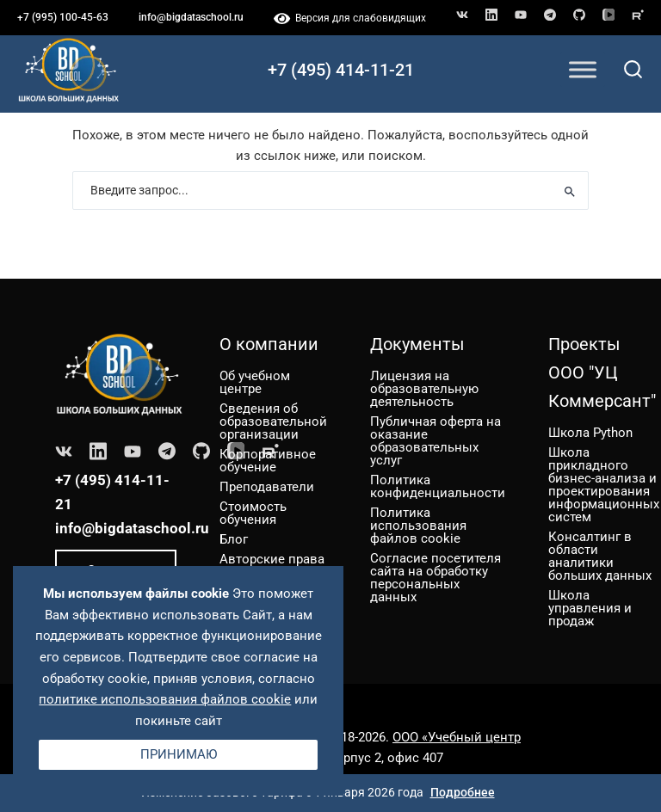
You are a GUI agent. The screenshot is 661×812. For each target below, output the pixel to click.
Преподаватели (267, 487)
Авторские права (272, 559)
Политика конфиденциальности (438, 486)
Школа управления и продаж (590, 608)
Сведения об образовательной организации (273, 421)
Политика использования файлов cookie (418, 526)
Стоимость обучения (253, 513)
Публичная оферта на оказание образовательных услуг (436, 441)
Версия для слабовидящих (350, 18)
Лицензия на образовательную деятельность (424, 389)
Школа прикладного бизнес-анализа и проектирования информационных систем (604, 485)
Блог (234, 539)
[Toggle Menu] (583, 69)
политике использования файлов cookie (165, 699)
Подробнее (463, 792)
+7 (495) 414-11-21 (341, 70)
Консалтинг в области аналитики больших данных (600, 556)
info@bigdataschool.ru (191, 17)
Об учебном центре (255, 382)
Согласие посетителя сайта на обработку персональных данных (436, 578)
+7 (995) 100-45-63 (63, 17)
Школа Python (590, 433)
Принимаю (179, 754)
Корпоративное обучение (268, 461)
